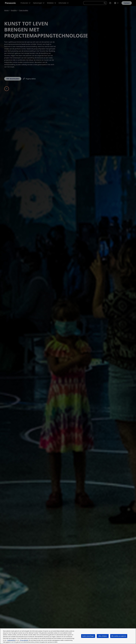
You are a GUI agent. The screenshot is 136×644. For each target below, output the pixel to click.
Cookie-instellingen (88, 636)
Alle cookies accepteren (119, 636)
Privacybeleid (24, 640)
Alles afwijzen (103, 636)
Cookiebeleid (11, 640)
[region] (68, 636)
